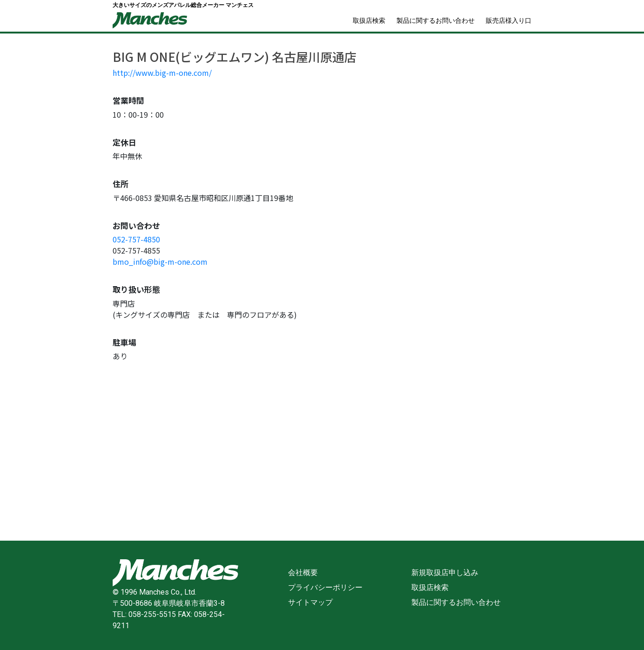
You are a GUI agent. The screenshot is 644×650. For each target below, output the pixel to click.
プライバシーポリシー (325, 587)
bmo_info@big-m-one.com (160, 261)
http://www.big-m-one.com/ (162, 73)
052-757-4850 (136, 239)
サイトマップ (310, 602)
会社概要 (303, 573)
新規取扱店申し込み (445, 573)
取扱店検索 (369, 20)
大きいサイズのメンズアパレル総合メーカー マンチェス (183, 5)
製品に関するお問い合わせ (436, 20)
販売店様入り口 (509, 20)
